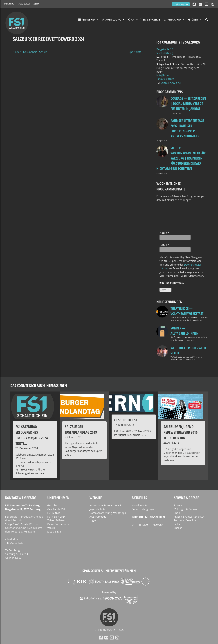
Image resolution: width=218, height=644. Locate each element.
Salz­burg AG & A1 (171, 83)
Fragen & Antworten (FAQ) (189, 517)
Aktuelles (139, 498)
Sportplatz (135, 52)
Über (195, 20)
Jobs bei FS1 (54, 532)
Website (96, 498)
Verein (51, 528)
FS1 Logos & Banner (186, 509)
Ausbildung (113, 20)
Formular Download (186, 520)
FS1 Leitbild (54, 513)
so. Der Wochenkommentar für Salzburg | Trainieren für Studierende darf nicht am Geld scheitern (181, 158)
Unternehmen (58, 498)
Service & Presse (186, 498)
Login (93, 520)
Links (177, 524)
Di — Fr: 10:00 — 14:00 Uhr (147, 525)
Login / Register (181, 4)
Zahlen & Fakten (57, 520)
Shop (177, 513)
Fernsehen (89, 20)
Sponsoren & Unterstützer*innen (109, 571)
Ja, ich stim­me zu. (172, 283)
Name (164, 233)
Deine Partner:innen (59, 524)
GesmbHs (53, 505)
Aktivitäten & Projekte (146, 20)
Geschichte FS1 (56, 509)
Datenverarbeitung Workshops (108, 513)
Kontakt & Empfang (21, 498)
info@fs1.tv (9, 4)
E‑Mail (164, 245)
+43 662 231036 (23, 4)
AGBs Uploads (98, 517)
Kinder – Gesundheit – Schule (30, 52)
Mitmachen (174, 20)
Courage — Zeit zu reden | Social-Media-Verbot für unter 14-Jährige (188, 103)
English (36, 4)
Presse (178, 505)
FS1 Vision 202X (56, 517)
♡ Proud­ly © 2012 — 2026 (109, 630)
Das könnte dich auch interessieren (39, 386)
